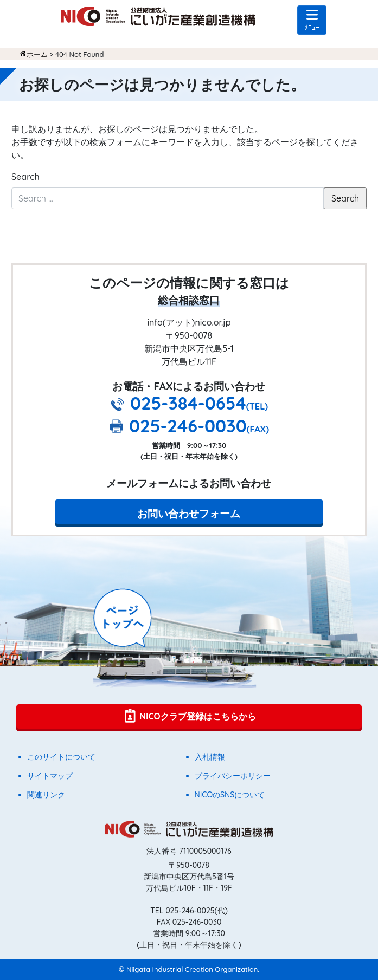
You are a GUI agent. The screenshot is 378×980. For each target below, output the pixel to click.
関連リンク (46, 795)
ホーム (37, 54)
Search (25, 177)
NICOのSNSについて (230, 795)
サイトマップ (50, 776)
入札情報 (210, 757)
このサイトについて (61, 757)
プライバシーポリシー (233, 776)
